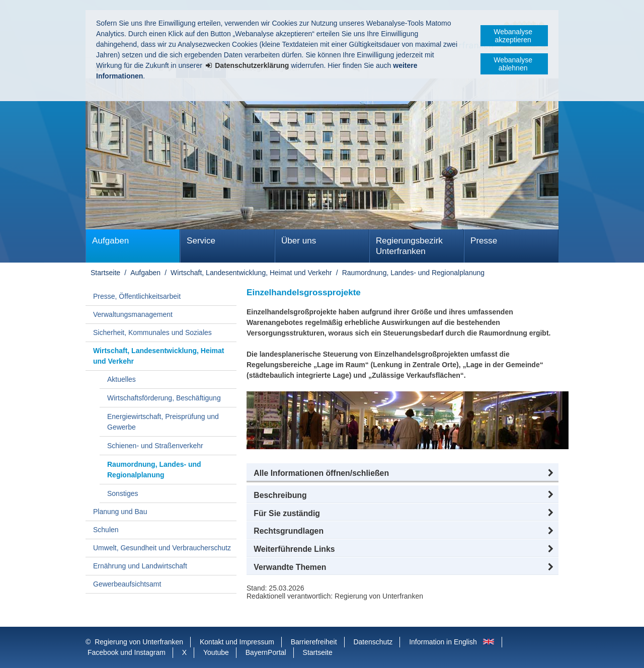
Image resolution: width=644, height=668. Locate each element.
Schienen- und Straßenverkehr (155, 446)
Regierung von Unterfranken (139, 642)
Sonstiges (123, 493)
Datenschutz (373, 642)
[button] (403, 473)
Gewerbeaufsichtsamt (127, 584)
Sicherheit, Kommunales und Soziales (152, 332)
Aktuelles (122, 379)
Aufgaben (110, 241)
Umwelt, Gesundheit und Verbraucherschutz (162, 548)
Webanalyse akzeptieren (513, 36)
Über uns (299, 241)
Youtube (216, 652)
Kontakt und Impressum (237, 642)
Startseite (105, 273)
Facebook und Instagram (127, 652)
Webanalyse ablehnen (513, 64)
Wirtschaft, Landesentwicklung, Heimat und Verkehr (251, 273)
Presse (484, 241)
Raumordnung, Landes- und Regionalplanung (413, 273)
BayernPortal (266, 652)
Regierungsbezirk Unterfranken (409, 246)
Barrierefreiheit (314, 642)
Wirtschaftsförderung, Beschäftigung (164, 398)
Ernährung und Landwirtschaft (140, 566)
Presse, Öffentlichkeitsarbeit (137, 296)
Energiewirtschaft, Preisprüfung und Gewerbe (163, 422)
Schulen (106, 530)
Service (201, 241)
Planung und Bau (120, 512)
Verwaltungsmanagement (133, 314)
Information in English (443, 642)
